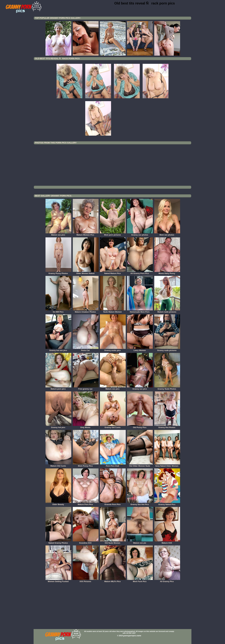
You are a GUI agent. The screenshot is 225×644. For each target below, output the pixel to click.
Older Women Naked (86, 272)
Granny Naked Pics (167, 503)
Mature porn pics (58, 388)
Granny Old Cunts (113, 426)
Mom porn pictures (113, 234)
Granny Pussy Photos (58, 272)
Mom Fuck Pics (140, 580)
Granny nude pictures (167, 349)
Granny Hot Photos (167, 426)
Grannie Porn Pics (113, 503)
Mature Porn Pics (86, 503)
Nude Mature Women (113, 311)
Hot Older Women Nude (140, 465)
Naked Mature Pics (113, 272)
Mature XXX (167, 542)
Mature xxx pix (140, 542)
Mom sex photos (167, 234)
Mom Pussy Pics (86, 465)
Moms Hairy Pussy (167, 272)
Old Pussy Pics (140, 426)
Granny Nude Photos (167, 388)
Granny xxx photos (140, 234)
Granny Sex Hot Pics (140, 503)
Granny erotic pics (113, 349)
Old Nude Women (113, 542)
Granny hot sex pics (58, 349)
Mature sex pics (58, 234)
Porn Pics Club (113, 465)
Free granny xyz (86, 388)
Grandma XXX (86, 542)
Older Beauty (58, 503)
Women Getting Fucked (58, 580)
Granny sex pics (140, 388)
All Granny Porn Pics (140, 272)
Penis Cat (86, 349)
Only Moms (86, 426)
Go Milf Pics (58, 311)
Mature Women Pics (86, 234)
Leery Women (140, 349)
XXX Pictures (86, 580)
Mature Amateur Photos (86, 311)
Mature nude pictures (167, 311)
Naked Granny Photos (58, 542)
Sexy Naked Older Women (167, 465)
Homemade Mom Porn (140, 311)
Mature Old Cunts (58, 465)
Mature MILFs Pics (113, 580)
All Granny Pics (167, 580)
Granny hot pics (58, 426)
